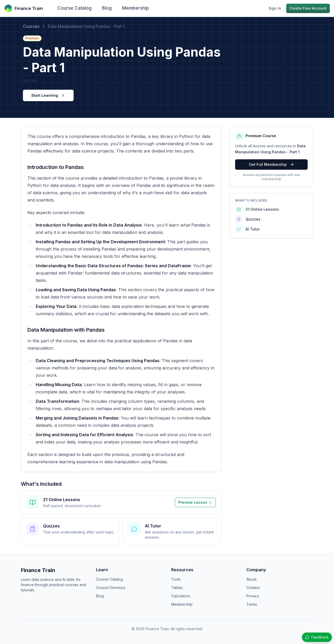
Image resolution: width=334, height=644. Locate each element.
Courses (31, 26)
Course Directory (111, 588)
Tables (177, 588)
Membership (136, 8)
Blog (107, 8)
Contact (253, 588)
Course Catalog (74, 8)
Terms (252, 604)
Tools (176, 579)
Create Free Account (308, 8)
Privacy (253, 596)
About (251, 579)
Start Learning (48, 95)
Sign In (275, 8)
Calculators (181, 596)
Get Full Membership (272, 164)
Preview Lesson (195, 502)
